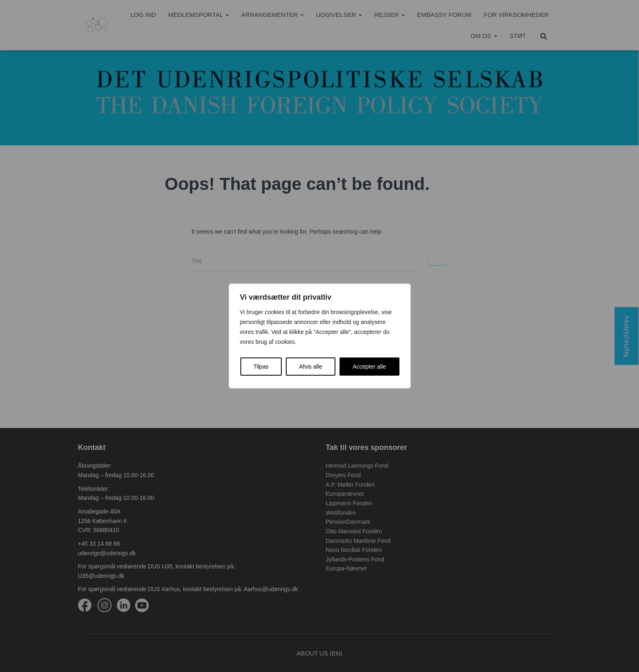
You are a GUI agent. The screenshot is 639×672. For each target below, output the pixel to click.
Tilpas (261, 367)
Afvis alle (311, 367)
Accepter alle (369, 367)
